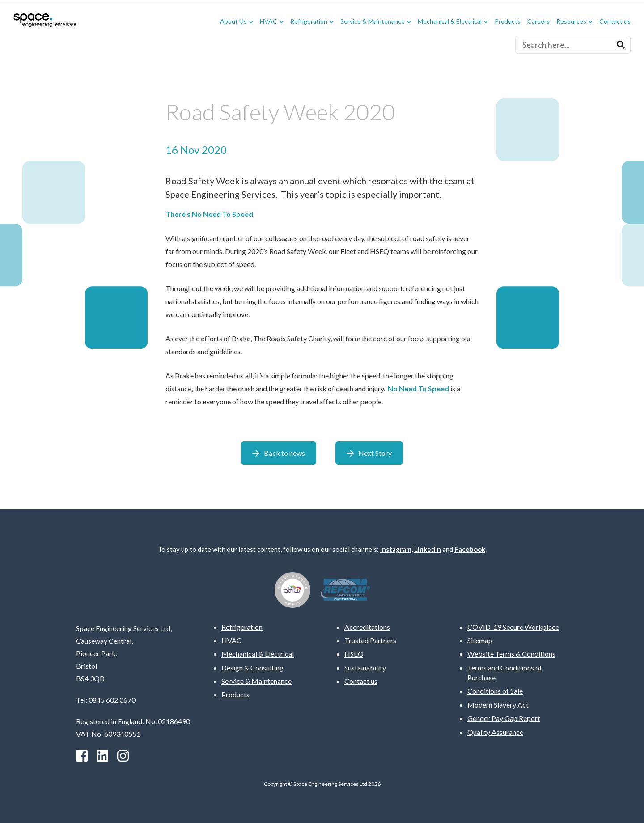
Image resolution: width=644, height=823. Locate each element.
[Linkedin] (102, 756)
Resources (571, 22)
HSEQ (354, 654)
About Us (233, 22)
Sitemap (480, 640)
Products (508, 22)
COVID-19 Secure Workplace (513, 627)
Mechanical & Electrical (450, 22)
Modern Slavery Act (498, 705)
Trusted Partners (370, 640)
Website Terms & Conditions (511, 654)
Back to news (284, 453)
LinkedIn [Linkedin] (428, 549)
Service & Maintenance (373, 22)
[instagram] (123, 756)
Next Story (375, 453)
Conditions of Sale (495, 691)
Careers (538, 22)
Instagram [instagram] (396, 549)
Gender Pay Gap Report (504, 718)
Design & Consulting (252, 668)
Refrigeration (309, 22)
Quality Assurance (495, 732)
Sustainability (365, 668)
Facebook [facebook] (470, 549)
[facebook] (82, 756)
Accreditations (367, 627)
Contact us (615, 22)
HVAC (269, 22)
